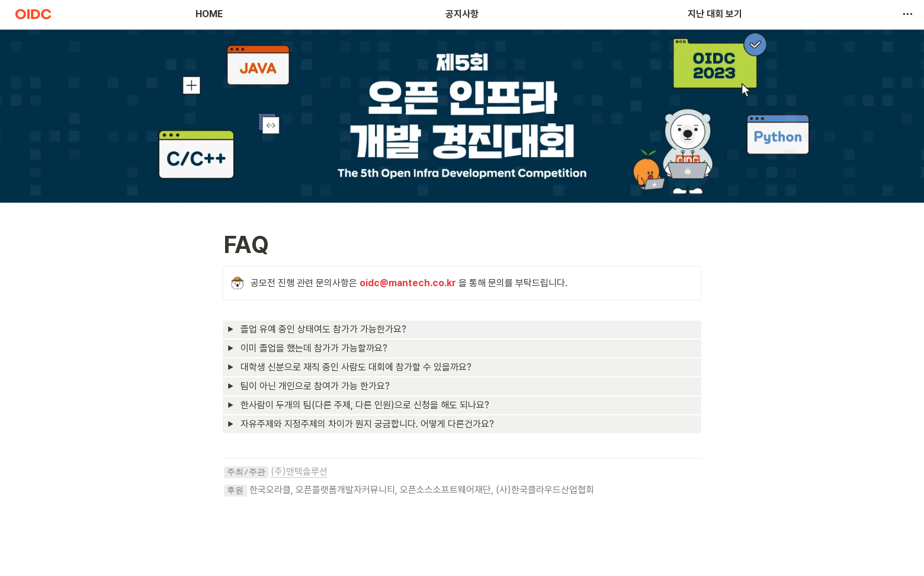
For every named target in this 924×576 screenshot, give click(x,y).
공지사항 (462, 14)
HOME (209, 14)
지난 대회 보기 (715, 14)
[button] (907, 14)
